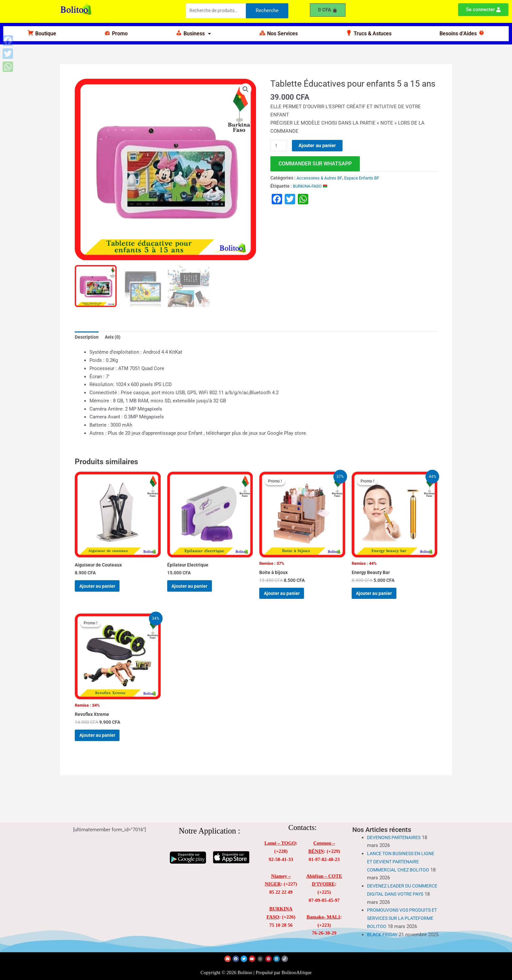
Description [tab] (87, 338)
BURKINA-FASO (312, 186)
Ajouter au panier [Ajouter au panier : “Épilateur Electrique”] (196, 590)
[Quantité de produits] (279, 146)
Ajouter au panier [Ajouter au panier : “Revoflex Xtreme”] (103, 747)
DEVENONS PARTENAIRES (396, 824)
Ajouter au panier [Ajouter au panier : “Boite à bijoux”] (288, 598)
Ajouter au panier (319, 145)
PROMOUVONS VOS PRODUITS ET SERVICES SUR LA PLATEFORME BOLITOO (401, 905)
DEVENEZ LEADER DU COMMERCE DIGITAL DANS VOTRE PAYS (397, 881)
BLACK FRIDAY (383, 929)
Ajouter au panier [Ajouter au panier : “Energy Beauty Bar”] (380, 598)
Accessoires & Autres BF (321, 178)
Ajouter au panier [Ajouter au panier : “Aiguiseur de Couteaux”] (103, 590)
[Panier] (328, 10)
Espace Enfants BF (367, 178)
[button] (193, 34)
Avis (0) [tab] (115, 338)
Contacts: (303, 814)
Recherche (267, 11)
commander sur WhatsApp (315, 164)
